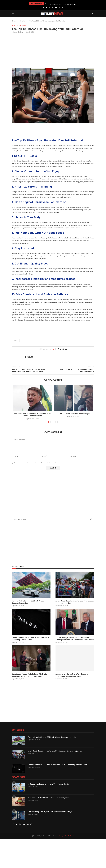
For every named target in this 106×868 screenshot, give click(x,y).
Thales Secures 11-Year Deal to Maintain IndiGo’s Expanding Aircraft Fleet (31, 639)
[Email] (59, 7)
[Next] (48, 4)
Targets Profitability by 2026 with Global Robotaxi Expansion (71, 4)
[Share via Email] (66, 349)
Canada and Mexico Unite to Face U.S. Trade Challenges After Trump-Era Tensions (29, 675)
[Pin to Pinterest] (63, 349)
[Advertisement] (53, 50)
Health (23, 21)
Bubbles (20, 32)
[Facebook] (43, 7)
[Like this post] (55, 349)
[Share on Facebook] (58, 349)
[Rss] (62, 7)
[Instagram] (50, 7)
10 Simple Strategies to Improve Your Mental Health (48, 784)
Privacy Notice (63, 836)
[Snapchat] (31, 824)
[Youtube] (56, 7)
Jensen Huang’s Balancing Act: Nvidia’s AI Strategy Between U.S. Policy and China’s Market (75, 639)
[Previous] (46, 4)
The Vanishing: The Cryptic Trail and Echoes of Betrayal (50, 812)
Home (14, 21)
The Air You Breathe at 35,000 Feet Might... (74, 414)
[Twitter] (46, 7)
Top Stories (23, 25)
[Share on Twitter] (61, 349)
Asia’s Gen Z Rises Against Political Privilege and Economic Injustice (75, 602)
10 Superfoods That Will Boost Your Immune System (48, 798)
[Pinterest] (53, 7)
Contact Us (71, 836)
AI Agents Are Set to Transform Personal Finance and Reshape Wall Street (72, 675)
